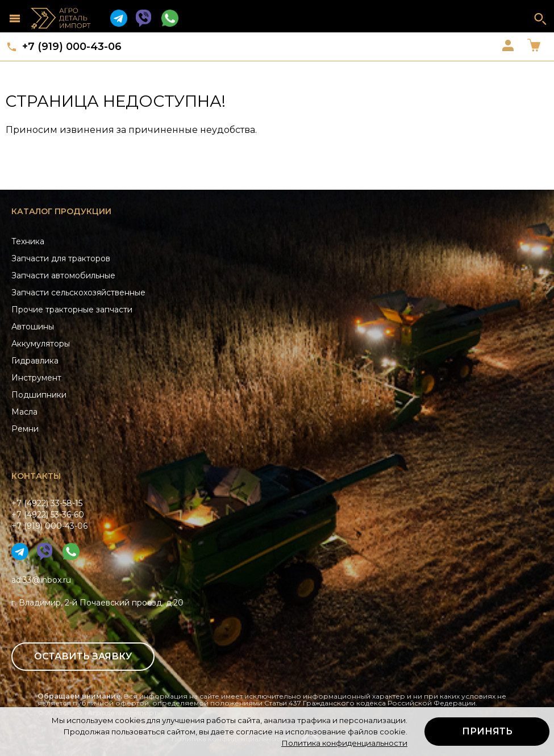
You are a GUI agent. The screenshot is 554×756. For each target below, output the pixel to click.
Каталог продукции (61, 211)
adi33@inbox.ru (41, 580)
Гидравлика (35, 361)
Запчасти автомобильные (63, 275)
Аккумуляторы (41, 344)
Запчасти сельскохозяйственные (78, 293)
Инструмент (36, 378)
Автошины (33, 327)
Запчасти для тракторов (61, 258)
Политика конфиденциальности (344, 743)
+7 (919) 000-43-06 (72, 47)
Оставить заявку (83, 656)
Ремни (25, 429)
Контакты (36, 476)
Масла (24, 412)
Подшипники (39, 395)
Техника (28, 241)
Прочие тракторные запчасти (72, 310)
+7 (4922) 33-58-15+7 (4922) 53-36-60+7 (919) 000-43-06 (49, 515)
